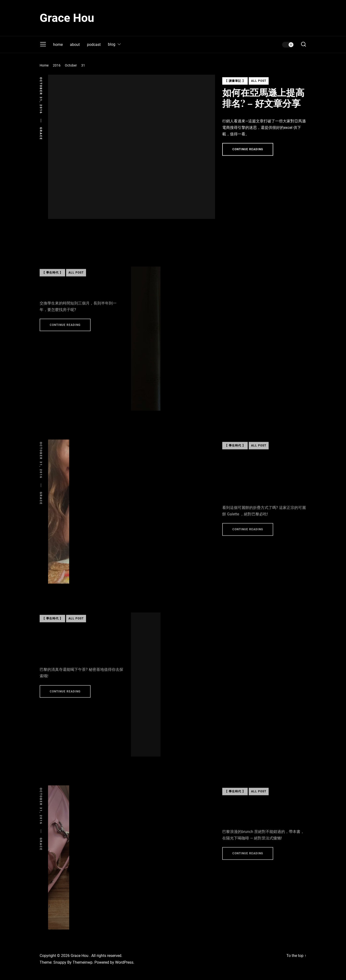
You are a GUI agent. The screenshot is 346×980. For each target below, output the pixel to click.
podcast (94, 45)
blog (114, 45)
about (75, 45)
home (58, 45)
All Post (259, 84)
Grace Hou (67, 18)
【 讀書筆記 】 (235, 84)
